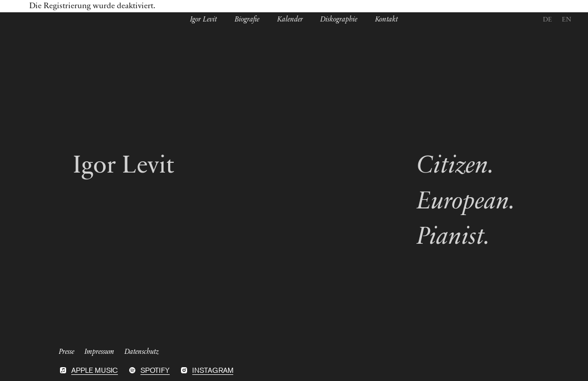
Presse (67, 351)
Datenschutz (142, 351)
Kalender (290, 20)
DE (548, 20)
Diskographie (339, 20)
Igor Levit (204, 20)
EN (566, 20)
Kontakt (387, 20)
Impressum (99, 351)
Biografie (247, 20)
